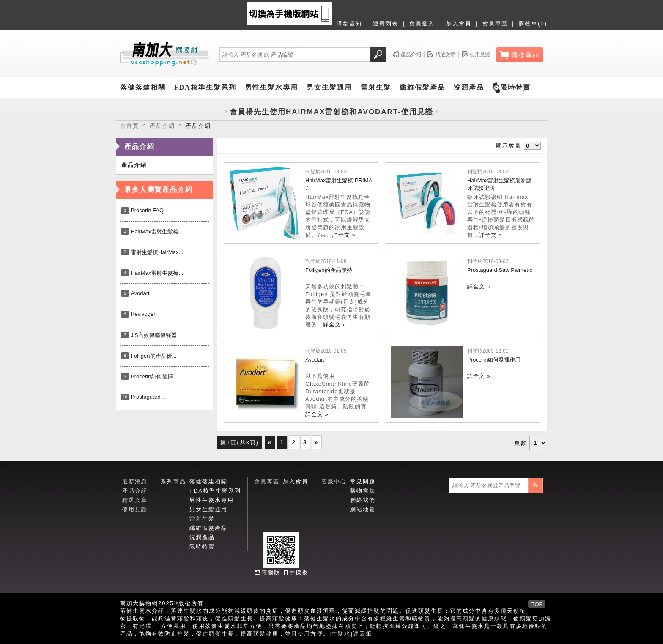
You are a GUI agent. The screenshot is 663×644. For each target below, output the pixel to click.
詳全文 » (344, 235)
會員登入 (422, 23)
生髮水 (341, 634)
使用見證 (135, 509)
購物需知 (349, 23)
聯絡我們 (363, 500)
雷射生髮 (376, 87)
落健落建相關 (143, 87)
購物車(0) (533, 23)
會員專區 (495, 23)
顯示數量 (509, 146)
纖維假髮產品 (422, 87)
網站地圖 (363, 509)
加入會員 (459, 23)
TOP (537, 604)
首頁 (133, 126)
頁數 (521, 443)
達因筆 (363, 634)
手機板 (299, 572)
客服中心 (334, 481)
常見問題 (363, 481)
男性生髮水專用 (271, 87)
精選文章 (135, 500)
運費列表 (386, 23)
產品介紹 (162, 126)
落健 (126, 611)
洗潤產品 (469, 87)
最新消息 (135, 481)
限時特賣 (515, 87)
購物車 (525, 55)
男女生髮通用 (329, 87)
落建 (177, 611)
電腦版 (271, 572)
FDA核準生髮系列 (205, 87)
